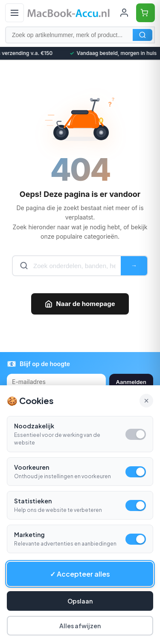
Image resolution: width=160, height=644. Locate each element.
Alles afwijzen (80, 626)
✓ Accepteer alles (80, 574)
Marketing (29, 534)
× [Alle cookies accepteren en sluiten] (146, 401)
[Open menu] (15, 13)
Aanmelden (131, 382)
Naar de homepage (80, 304)
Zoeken (143, 35)
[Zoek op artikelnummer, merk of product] (80, 35)
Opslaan (80, 601)
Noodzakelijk (34, 426)
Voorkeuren (32, 467)
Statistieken (33, 501)
